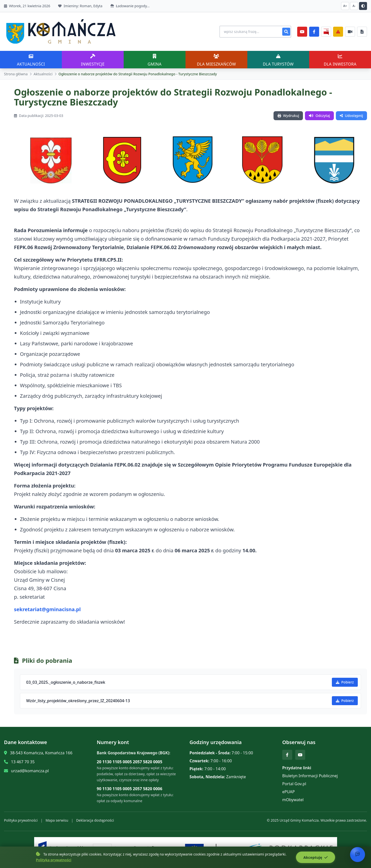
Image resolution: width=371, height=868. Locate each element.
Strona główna (16, 74)
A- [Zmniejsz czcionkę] (354, 6)
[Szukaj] (286, 32)
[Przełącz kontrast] (363, 6)
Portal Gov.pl (294, 784)
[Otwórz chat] (358, 855)
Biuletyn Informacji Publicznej (310, 776)
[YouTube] (302, 32)
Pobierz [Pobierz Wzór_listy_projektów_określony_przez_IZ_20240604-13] (345, 701)
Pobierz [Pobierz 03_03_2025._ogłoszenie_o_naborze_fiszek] (345, 682)
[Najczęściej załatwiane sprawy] (350, 32)
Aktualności (43, 74)
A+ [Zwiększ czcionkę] (345, 6)
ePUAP (288, 792)
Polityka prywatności (21, 820)
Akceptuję (316, 857)
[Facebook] (314, 32)
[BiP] (326, 32)
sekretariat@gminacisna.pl (47, 609)
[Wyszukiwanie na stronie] (255, 32)
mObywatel (293, 800)
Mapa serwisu (57, 820)
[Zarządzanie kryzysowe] (338, 32)
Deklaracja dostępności (95, 820)
